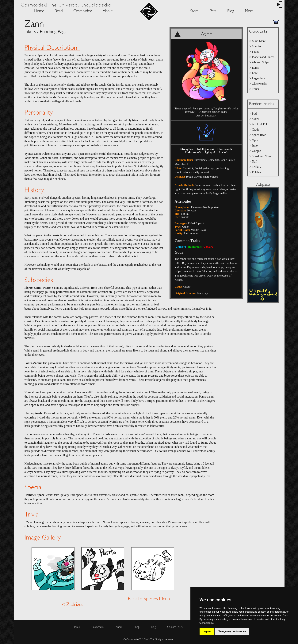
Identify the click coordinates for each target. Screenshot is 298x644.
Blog (231, 11)
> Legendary (257, 78)
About (108, 11)
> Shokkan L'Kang (261, 156)
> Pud (253, 114)
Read (59, 11)
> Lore (254, 73)
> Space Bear (258, 135)
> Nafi (253, 161)
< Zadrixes (72, 604)
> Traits (254, 89)
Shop (137, 626)
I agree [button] (207, 631)
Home (39, 11)
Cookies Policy (175, 626)
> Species (255, 46)
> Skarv (254, 119)
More (249, 11)
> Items (254, 68)
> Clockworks (258, 84)
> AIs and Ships (259, 62)
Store (194, 11)
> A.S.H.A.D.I (258, 124)
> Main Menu (258, 41)
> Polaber (255, 172)
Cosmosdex (83, 11)
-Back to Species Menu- (149, 598)
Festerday (210, 116)
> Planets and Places (262, 57)
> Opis (254, 140)
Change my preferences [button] (232, 631)
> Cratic (254, 130)
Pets (213, 11)
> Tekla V (256, 167)
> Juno (254, 145)
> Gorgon (255, 151)
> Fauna (254, 52)
